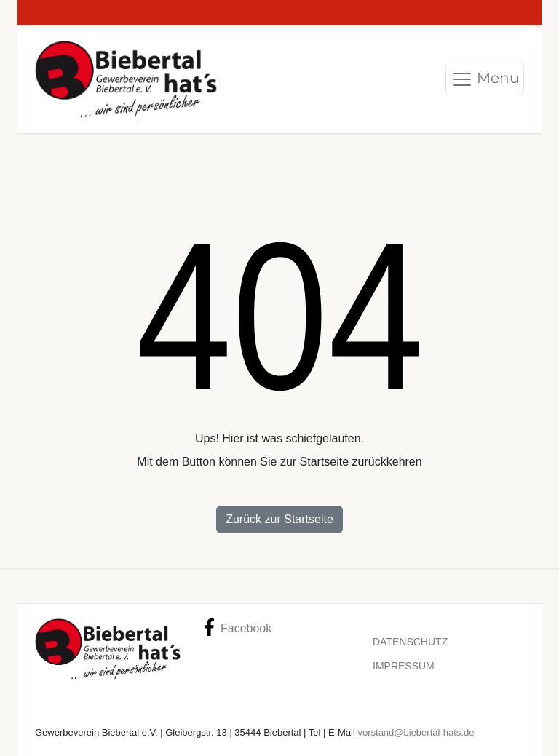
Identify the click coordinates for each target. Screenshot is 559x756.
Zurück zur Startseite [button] (279, 519)
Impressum (404, 666)
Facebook (238, 627)
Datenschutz (410, 642)
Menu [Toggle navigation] (485, 79)
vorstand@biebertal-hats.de (416, 732)
